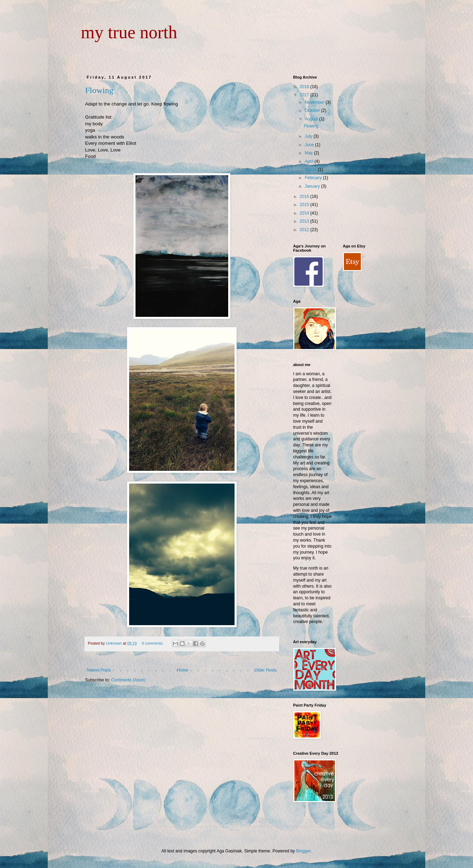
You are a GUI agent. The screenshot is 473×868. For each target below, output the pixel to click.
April (309, 161)
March (311, 170)
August (312, 119)
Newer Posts (99, 670)
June (310, 145)
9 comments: (153, 643)
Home (183, 670)
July (309, 136)
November (315, 102)
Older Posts (266, 670)
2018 (305, 87)
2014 (305, 213)
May (309, 153)
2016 (305, 196)
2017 (305, 95)
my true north (129, 32)
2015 (305, 205)
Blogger (303, 851)
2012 (305, 230)
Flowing (99, 90)
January (313, 186)
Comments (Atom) (128, 680)
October (313, 110)
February (314, 178)
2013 (305, 221)
